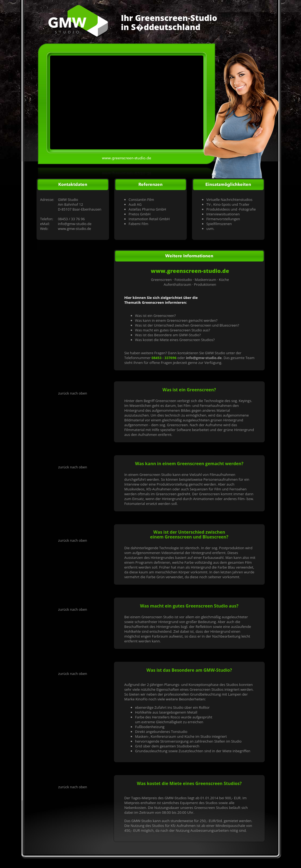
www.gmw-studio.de (75, 229)
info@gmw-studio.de (75, 224)
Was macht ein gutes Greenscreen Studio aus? (173, 330)
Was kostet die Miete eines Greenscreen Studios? (175, 340)
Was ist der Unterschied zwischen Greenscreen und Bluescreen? (187, 325)
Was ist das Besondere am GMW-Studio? (168, 335)
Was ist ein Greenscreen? (155, 316)
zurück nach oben (73, 393)
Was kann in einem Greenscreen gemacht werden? (176, 320)
